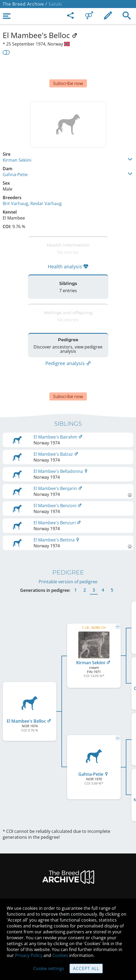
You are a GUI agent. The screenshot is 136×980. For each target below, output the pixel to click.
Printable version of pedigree (68, 555)
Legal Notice (68, 878)
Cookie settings (49, 968)
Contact (68, 890)
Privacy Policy (29, 955)
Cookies (60, 955)
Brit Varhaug (15, 187)
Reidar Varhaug (46, 187)
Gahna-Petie (15, 158)
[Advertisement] (68, 69)
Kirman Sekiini (17, 144)
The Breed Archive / (25, 4)
